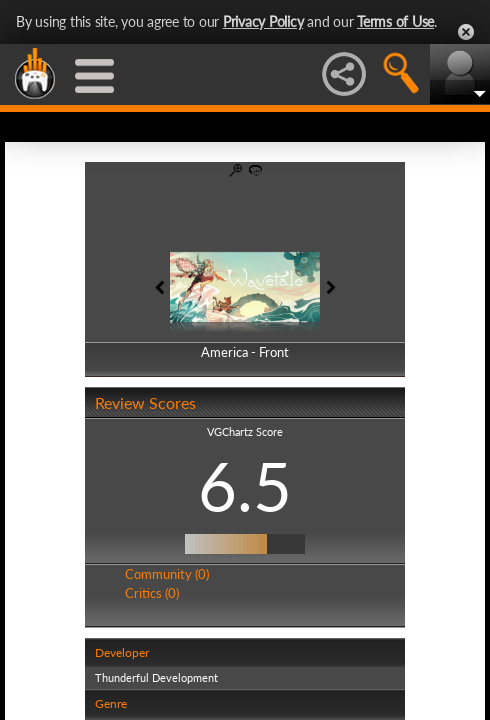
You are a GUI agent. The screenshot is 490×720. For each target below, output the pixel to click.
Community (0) (167, 574)
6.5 (245, 486)
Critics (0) (152, 593)
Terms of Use (395, 21)
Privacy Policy (263, 21)
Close (466, 32)
